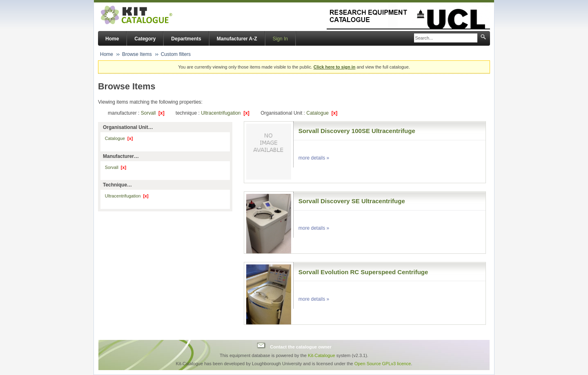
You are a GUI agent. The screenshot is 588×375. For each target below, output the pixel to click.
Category (145, 39)
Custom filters (176, 54)
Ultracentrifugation (225, 113)
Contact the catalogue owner (301, 346)
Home (112, 39)
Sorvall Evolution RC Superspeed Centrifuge (363, 272)
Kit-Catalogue (322, 355)
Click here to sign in (335, 67)
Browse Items (137, 54)
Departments (186, 39)
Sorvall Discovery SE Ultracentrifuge (352, 201)
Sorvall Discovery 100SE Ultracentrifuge (357, 131)
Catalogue (322, 113)
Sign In (280, 39)
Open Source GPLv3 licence (383, 364)
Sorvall (153, 113)
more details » (314, 158)
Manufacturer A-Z (237, 39)
